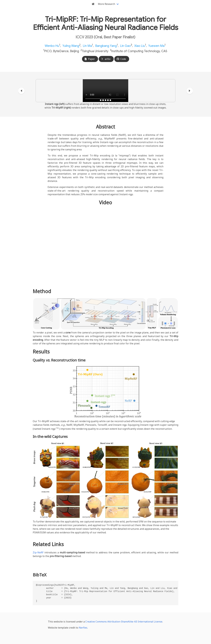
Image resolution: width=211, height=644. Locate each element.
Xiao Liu (140, 46)
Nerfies (83, 628)
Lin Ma (87, 46)
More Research (106, 4)
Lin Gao (125, 46)
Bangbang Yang (106, 46)
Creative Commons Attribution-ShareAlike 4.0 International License (124, 622)
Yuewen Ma (156, 46)
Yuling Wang (71, 46)
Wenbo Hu (52, 46)
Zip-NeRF (38, 552)
